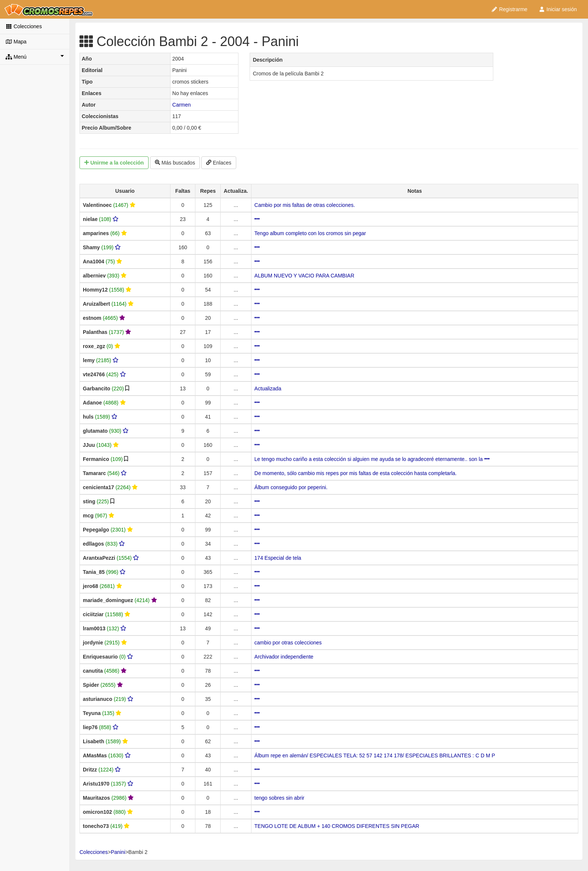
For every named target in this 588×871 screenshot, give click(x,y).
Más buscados (175, 163)
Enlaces (219, 163)
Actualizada (268, 389)
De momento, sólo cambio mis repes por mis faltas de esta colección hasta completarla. (356, 473)
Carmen (182, 105)
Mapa (16, 42)
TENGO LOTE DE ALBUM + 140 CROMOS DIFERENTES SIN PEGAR (337, 826)
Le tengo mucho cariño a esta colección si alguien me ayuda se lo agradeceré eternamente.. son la (372, 459)
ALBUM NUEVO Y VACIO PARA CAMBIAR (304, 276)
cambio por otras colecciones (288, 643)
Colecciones (24, 26)
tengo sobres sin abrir (280, 798)
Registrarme (509, 9)
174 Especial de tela (278, 558)
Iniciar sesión (558, 9)
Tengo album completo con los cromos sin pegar (310, 233)
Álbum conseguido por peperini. (291, 487)
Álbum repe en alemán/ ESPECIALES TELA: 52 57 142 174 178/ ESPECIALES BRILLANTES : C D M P (375, 755)
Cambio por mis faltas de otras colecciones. (305, 205)
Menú (35, 56)
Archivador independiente (284, 657)
